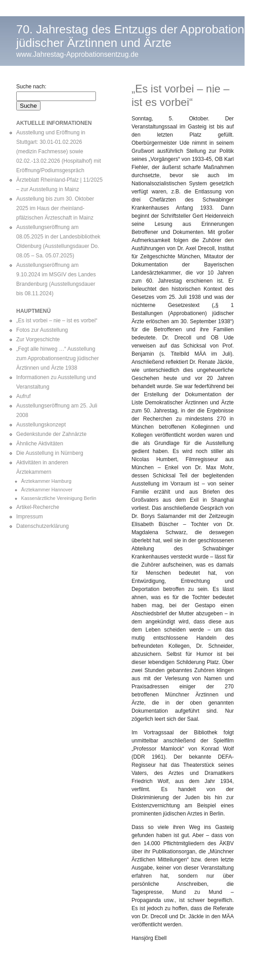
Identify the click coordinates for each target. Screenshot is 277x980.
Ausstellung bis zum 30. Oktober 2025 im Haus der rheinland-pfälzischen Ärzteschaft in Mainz (55, 208)
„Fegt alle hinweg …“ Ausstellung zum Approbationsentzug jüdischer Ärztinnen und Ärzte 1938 (57, 358)
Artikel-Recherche (38, 507)
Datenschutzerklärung (43, 526)
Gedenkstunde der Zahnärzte (51, 434)
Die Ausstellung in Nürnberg (50, 453)
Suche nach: (31, 87)
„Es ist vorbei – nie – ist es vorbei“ (57, 321)
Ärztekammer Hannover (47, 490)
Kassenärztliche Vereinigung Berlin (59, 498)
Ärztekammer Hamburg (46, 481)
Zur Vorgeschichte (38, 339)
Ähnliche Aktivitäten (40, 444)
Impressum (30, 517)
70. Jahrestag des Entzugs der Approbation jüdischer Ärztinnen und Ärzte (130, 36)
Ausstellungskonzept (41, 425)
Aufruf (23, 396)
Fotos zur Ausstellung (42, 330)
